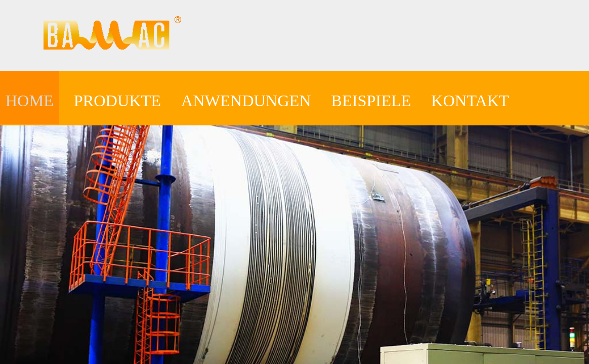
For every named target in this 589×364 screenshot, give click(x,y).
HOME (30, 101)
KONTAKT (470, 101)
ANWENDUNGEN (246, 101)
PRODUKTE (117, 101)
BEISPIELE (371, 101)
